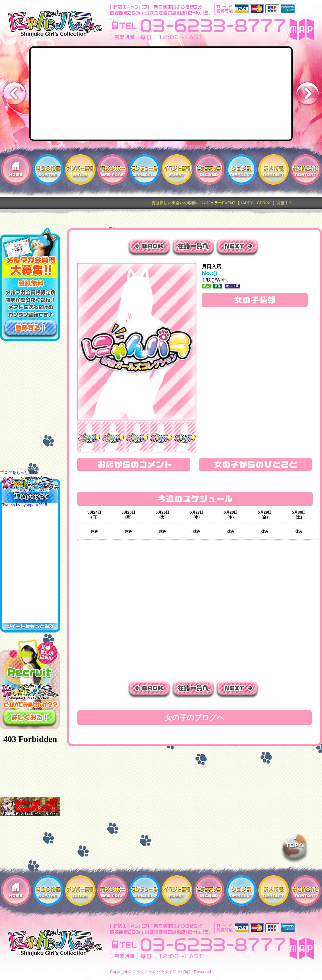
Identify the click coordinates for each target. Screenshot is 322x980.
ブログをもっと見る (18, 472)
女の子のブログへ (195, 718)
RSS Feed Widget (28, 469)
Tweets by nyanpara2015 (25, 505)
